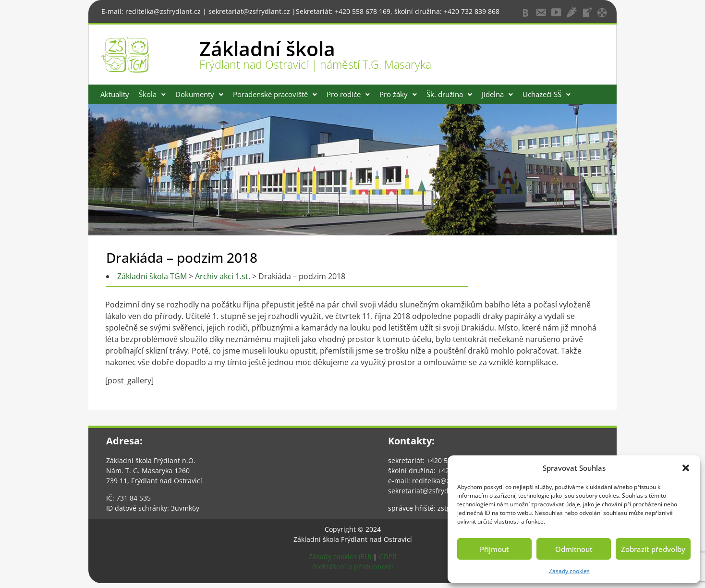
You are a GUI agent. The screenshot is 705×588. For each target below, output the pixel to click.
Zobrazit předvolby (653, 549)
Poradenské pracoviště (275, 94)
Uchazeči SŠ (547, 94)
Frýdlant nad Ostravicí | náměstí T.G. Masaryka (315, 64)
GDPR (388, 557)
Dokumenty (199, 94)
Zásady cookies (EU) (340, 557)
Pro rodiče (348, 94)
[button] (686, 468)
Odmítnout (574, 549)
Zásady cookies (569, 571)
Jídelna (497, 94)
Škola (152, 94)
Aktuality (115, 94)
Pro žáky (398, 94)
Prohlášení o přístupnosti (353, 567)
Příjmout (494, 549)
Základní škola (267, 49)
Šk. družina (449, 94)
